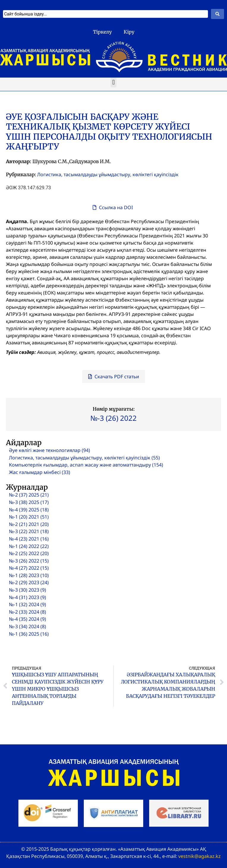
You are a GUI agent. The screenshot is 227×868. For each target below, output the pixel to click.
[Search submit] (217, 14)
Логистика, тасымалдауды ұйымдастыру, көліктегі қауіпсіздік (108, 174)
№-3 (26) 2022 (113, 418)
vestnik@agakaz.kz (200, 856)
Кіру (129, 32)
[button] (113, 82)
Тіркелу (102, 32)
